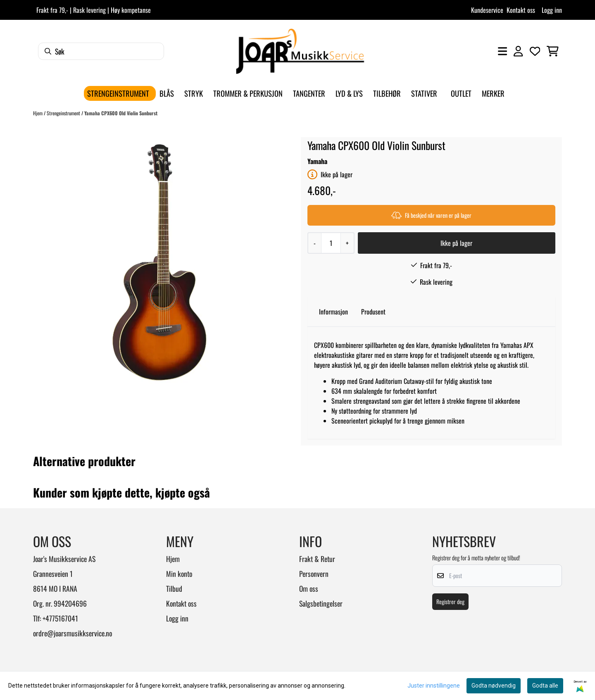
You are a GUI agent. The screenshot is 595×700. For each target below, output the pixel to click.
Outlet (461, 93)
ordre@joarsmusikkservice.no (73, 633)
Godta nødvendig (494, 686)
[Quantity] (331, 243)
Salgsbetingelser (321, 603)
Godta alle (545, 686)
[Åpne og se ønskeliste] (535, 51)
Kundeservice (487, 10)
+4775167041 (60, 618)
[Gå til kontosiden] (518, 51)
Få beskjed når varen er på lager (431, 215)
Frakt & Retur (317, 559)
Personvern (314, 574)
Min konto (179, 574)
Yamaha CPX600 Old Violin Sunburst (121, 113)
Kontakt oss (521, 10)
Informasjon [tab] (333, 312)
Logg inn (552, 10)
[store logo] (300, 51)
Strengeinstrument (64, 113)
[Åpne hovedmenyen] (502, 51)
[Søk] (101, 51)
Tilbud (174, 588)
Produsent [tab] (373, 312)
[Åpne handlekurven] (553, 51)
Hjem (38, 113)
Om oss (309, 588)
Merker (493, 93)
